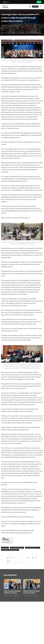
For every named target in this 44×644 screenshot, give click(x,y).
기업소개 (6, 2)
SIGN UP (39, 2)
